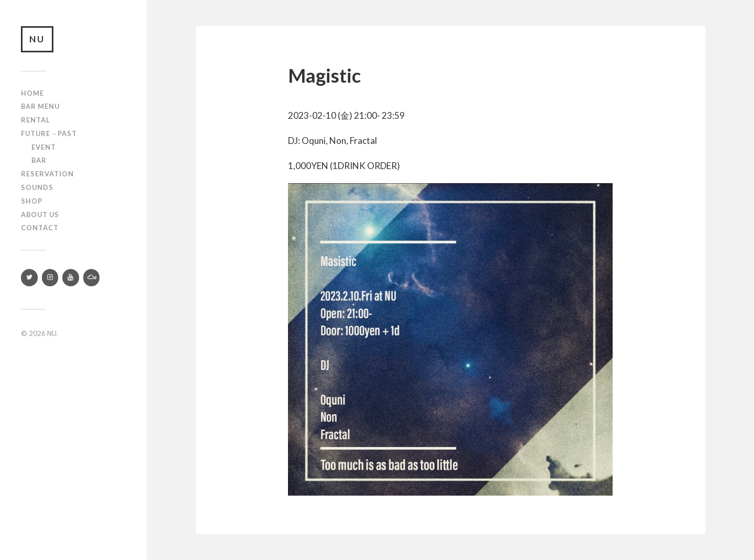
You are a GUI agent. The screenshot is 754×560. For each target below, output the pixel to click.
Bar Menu (40, 106)
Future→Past (49, 133)
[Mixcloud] (92, 278)
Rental (36, 120)
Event (44, 147)
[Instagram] (50, 278)
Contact (40, 228)
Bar (39, 160)
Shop (32, 201)
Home (32, 93)
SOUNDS (37, 187)
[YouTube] (71, 278)
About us (40, 215)
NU (37, 39)
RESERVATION (47, 174)
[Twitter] (29, 278)
